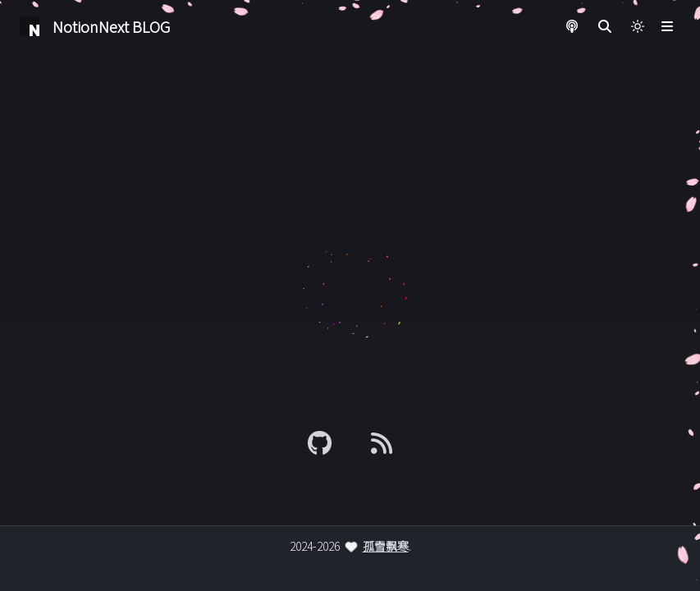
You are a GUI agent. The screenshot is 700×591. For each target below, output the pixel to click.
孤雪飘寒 (386, 546)
